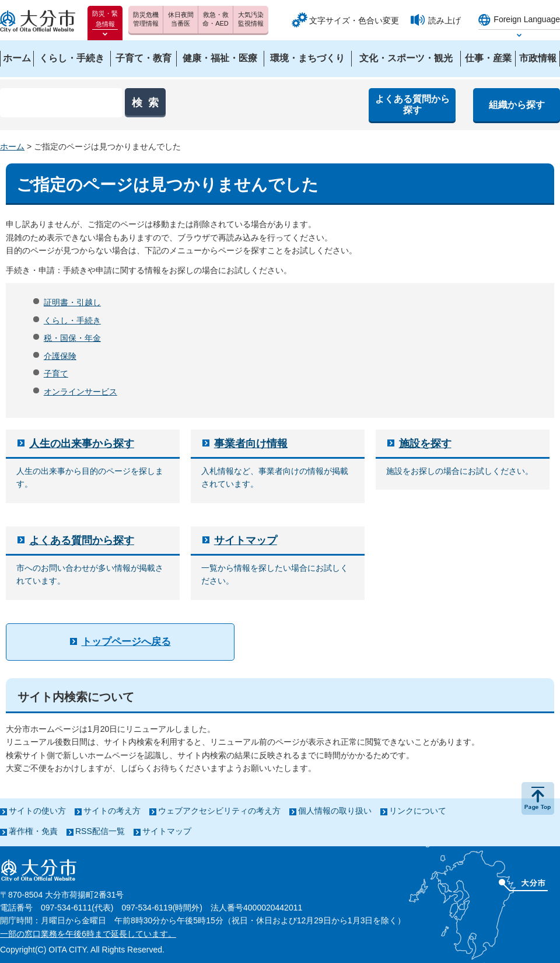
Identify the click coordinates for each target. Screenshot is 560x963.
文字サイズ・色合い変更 (354, 20)
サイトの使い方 (37, 811)
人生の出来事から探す (82, 444)
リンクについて (418, 811)
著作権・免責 (33, 831)
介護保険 (60, 356)
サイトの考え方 (112, 811)
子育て (56, 374)
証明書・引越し (72, 302)
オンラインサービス (80, 392)
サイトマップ (246, 540)
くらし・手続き (72, 320)
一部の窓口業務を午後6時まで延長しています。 (88, 934)
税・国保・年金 (72, 338)
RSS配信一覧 (100, 831)
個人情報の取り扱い (335, 811)
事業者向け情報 (251, 444)
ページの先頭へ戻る (538, 798)
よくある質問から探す (82, 540)
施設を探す (425, 444)
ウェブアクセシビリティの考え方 (219, 811)
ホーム (12, 146)
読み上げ (444, 20)
